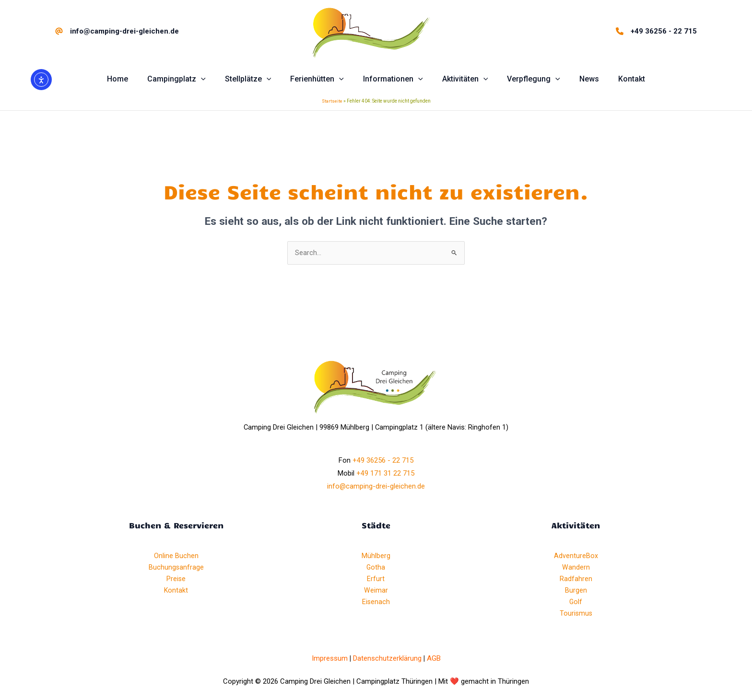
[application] (212, 79)
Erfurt (376, 580)
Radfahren (576, 580)
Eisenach (376, 603)
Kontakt (176, 592)
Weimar (376, 592)
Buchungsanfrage (176, 569)
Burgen (576, 592)
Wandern (576, 569)
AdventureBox (576, 557)
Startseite (332, 101)
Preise (176, 580)
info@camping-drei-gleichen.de (376, 488)
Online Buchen (176, 557)
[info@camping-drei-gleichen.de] (117, 31)
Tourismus (576, 615)
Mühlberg (376, 557)
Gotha (376, 569)
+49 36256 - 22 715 (383, 462)
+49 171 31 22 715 (385, 475)
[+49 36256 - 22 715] (656, 31)
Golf (576, 603)
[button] (188, 79)
